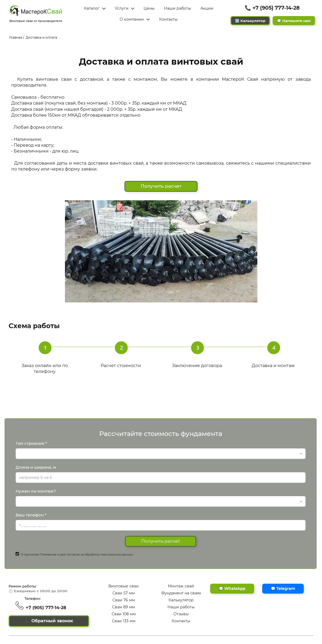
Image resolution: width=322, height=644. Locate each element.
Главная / (17, 37)
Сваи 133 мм (124, 621)
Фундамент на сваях (181, 593)
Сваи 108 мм (124, 614)
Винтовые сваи (124, 586)
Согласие (73, 556)
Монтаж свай (181, 586)
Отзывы (181, 614)
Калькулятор (181, 600)
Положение (48, 556)
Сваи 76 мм (124, 600)
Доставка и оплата (41, 37)
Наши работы (181, 607)
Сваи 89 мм (124, 607)
